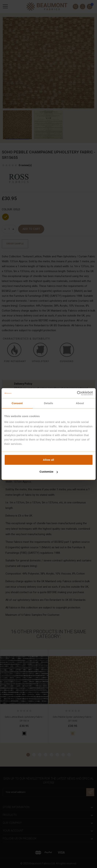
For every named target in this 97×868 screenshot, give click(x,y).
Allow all (48, 460)
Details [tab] (49, 403)
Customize (49, 472)
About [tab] (80, 403)
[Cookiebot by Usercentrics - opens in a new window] (77, 393)
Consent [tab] (17, 403)
